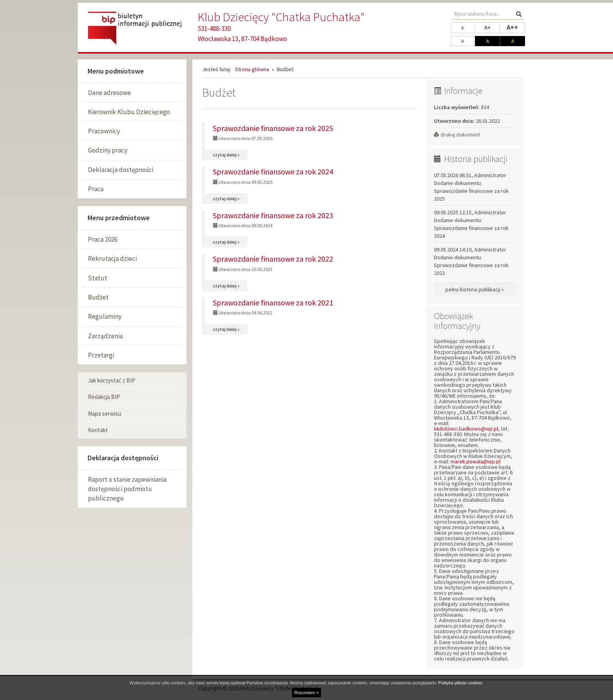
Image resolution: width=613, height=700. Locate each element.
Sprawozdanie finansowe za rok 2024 (273, 171)
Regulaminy (105, 316)
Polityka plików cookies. (461, 683)
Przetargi (101, 355)
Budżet (98, 297)
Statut (98, 278)
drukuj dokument (457, 135)
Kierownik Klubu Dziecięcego (129, 112)
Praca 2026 (103, 239)
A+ (492, 27)
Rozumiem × (306, 693)
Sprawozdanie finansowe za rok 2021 (273, 302)
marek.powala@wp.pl (475, 461)
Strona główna (252, 69)
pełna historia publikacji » (475, 289)
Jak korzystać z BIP (112, 380)
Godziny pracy (108, 150)
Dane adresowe (109, 93)
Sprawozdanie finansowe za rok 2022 (273, 259)
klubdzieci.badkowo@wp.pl (466, 429)
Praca (96, 189)
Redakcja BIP (104, 397)
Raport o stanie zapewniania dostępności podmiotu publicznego (127, 489)
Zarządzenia (105, 336)
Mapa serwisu (105, 414)
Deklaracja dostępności (121, 170)
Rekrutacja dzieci (112, 258)
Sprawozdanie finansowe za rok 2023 (273, 215)
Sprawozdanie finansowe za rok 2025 (273, 128)
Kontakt (98, 430)
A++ (516, 27)
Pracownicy (104, 131)
